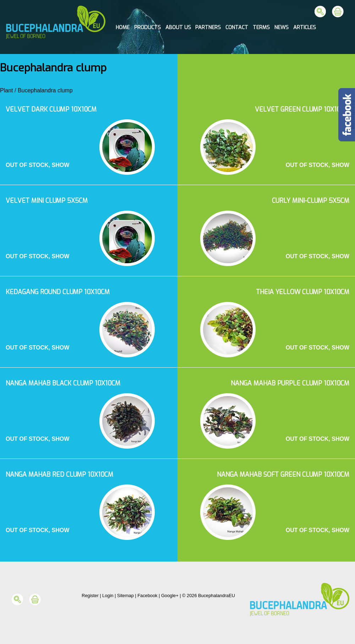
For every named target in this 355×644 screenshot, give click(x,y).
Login (108, 596)
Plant (6, 90)
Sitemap (125, 596)
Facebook (147, 596)
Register (90, 596)
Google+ (170, 596)
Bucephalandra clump (45, 90)
